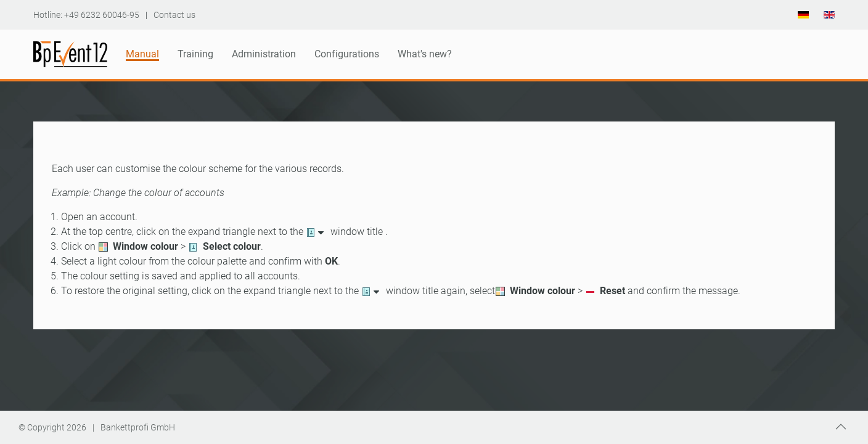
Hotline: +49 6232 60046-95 (86, 15)
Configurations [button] (347, 54)
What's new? (425, 54)
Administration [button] (264, 54)
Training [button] (195, 54)
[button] (841, 427)
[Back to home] (70, 54)
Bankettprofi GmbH (138, 427)
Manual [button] (142, 54)
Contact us (174, 15)
